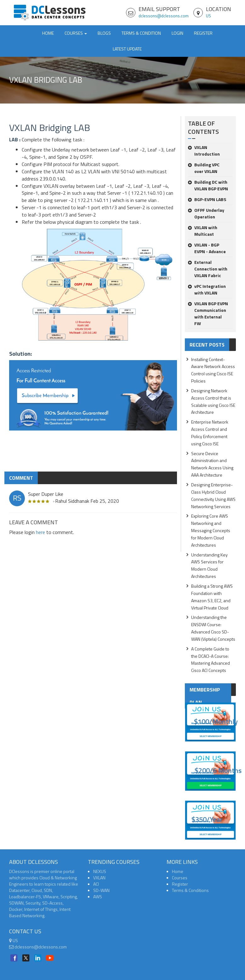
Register (203, 33)
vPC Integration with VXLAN (207, 289)
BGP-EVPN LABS (207, 199)
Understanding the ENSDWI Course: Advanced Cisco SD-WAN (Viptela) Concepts (213, 628)
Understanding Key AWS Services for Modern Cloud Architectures (209, 566)
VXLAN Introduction (204, 151)
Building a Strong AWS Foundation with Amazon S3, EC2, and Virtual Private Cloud (212, 597)
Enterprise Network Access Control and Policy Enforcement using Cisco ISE (210, 433)
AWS (98, 897)
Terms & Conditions (190, 890)
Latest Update (127, 49)
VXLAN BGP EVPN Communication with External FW (208, 313)
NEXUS (100, 871)
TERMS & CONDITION (141, 33)
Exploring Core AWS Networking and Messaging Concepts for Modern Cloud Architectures (211, 530)
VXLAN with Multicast (203, 231)
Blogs (104, 33)
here (40, 532)
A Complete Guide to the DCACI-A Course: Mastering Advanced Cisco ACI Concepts (211, 660)
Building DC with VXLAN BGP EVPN (208, 185)
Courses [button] (76, 33)
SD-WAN (101, 890)
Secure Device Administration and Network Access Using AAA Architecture (212, 464)
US (208, 16)
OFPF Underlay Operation (206, 213)
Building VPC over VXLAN (204, 168)
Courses (180, 878)
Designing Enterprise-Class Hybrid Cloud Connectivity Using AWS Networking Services (213, 496)
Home (48, 33)
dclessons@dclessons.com (164, 16)
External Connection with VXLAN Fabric (208, 269)
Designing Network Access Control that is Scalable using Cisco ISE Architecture (213, 401)
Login (177, 33)
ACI (96, 884)
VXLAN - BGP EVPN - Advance (207, 248)
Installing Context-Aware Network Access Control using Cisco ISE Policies (213, 370)
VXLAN (99, 878)
